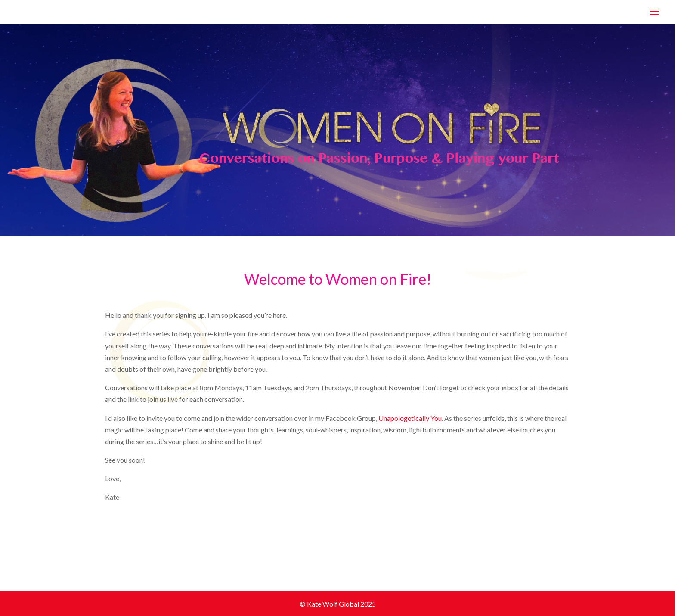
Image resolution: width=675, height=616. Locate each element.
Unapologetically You (410, 418)
